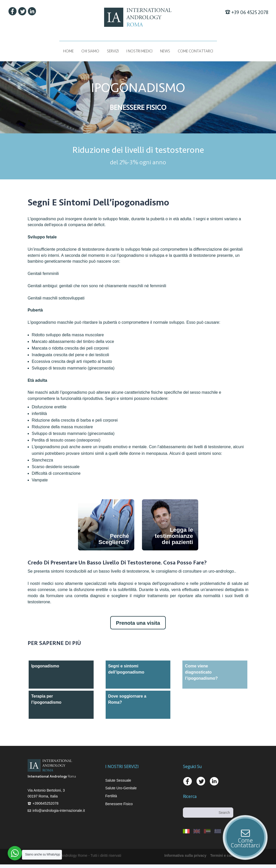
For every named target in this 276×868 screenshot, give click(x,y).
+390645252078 (46, 803)
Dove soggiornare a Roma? (127, 699)
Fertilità (111, 796)
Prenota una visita (138, 623)
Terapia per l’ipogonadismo (46, 699)
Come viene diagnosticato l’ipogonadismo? (201, 672)
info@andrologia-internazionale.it (59, 811)
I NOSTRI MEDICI (139, 51)
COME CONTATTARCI (195, 51)
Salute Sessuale (118, 780)
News (165, 51)
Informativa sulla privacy (185, 855)
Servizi (113, 51)
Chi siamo (90, 51)
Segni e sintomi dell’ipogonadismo (126, 669)
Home (68, 51)
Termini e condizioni (227, 855)
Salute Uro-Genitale (121, 788)
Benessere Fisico (119, 804)
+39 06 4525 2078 (250, 13)
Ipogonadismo (45, 666)
